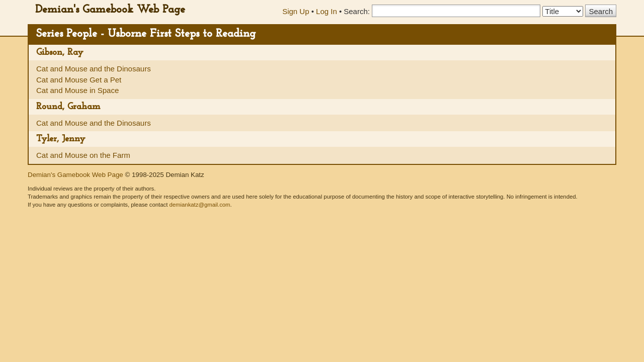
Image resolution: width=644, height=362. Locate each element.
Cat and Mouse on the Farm (83, 155)
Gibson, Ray (60, 53)
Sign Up (296, 11)
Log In (327, 11)
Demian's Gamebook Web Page (110, 10)
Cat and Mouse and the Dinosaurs (94, 69)
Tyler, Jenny (61, 139)
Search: (357, 11)
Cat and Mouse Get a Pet (79, 80)
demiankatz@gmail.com (199, 205)
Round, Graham (68, 107)
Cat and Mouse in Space (77, 90)
